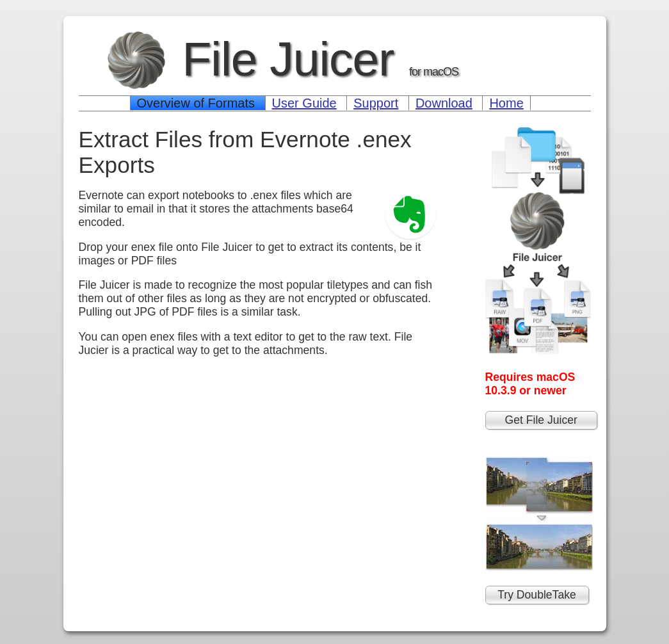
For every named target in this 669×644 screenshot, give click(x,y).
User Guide (304, 103)
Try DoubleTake (537, 595)
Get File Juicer (541, 420)
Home (506, 103)
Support (376, 103)
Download (444, 103)
